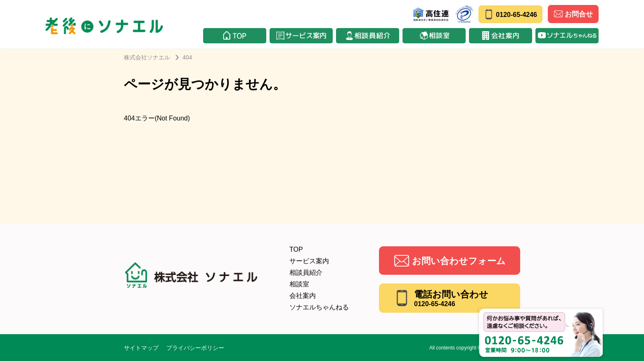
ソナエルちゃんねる (319, 307)
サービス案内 (309, 261)
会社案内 (303, 296)
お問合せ (573, 14)
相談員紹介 (306, 273)
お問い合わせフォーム (459, 261)
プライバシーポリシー (195, 348)
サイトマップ (141, 348)
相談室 (299, 284)
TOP (296, 249)
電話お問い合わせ (451, 298)
